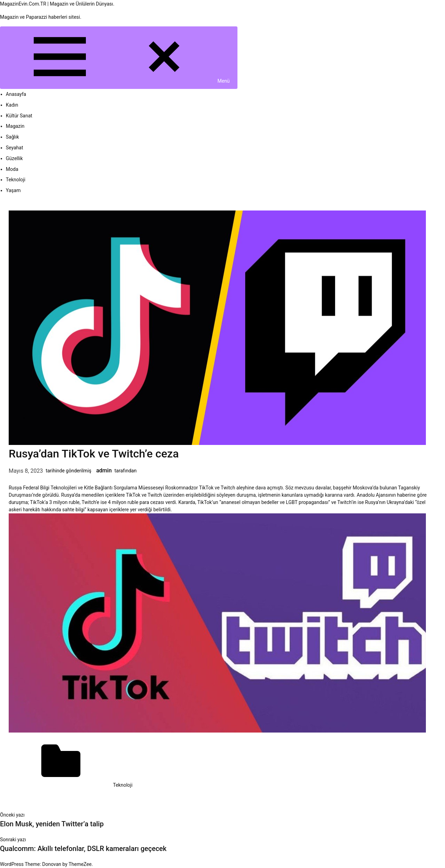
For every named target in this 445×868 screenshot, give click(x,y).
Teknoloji (16, 180)
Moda (12, 169)
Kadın (12, 105)
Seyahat (15, 148)
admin (104, 470)
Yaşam (13, 190)
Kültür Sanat (19, 116)
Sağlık (13, 137)
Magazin (15, 126)
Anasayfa (16, 94)
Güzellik (14, 158)
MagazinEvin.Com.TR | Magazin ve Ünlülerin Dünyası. (57, 4)
